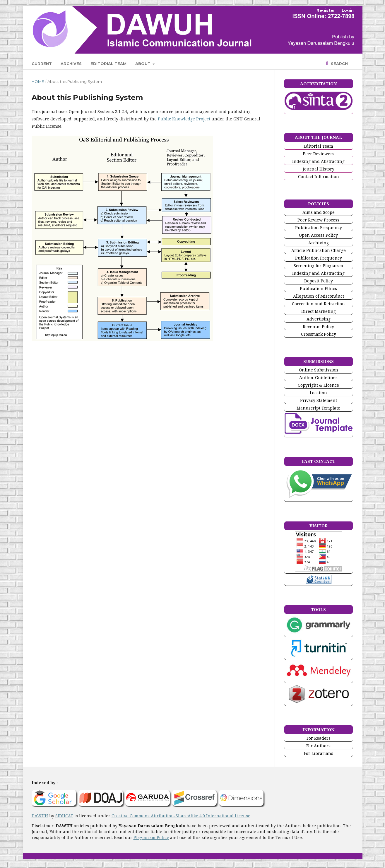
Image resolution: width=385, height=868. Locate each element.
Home (38, 81)
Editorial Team (108, 64)
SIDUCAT (64, 816)
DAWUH (40, 816)
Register (326, 10)
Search (339, 64)
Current (42, 64)
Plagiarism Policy (151, 837)
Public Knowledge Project (184, 119)
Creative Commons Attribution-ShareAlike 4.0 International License (181, 816)
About (143, 64)
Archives (71, 64)
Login (348, 10)
